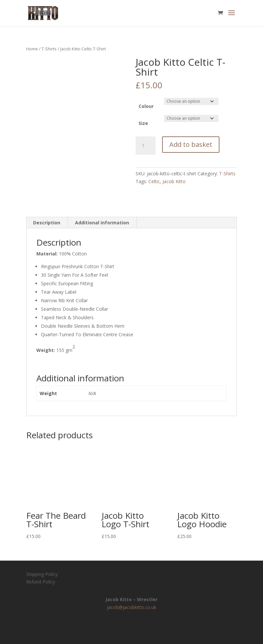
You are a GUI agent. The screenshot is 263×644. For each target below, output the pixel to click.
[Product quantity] (145, 146)
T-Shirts (49, 49)
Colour (146, 106)
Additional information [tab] (102, 223)
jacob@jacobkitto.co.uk (131, 607)
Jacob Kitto (174, 181)
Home (32, 49)
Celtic (154, 181)
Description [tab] (47, 223)
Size (143, 123)
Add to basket (191, 144)
